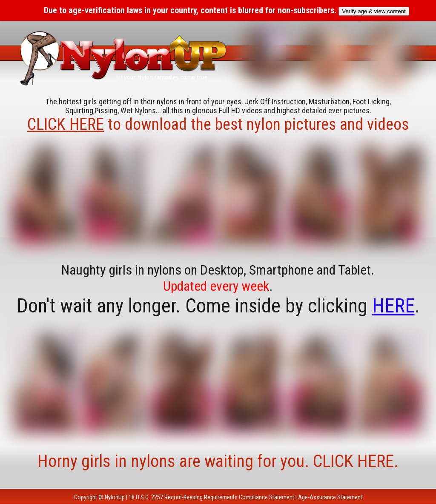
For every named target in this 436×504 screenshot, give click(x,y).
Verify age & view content (374, 11)
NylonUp (115, 497)
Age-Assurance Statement (330, 497)
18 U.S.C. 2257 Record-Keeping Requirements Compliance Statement (211, 497)
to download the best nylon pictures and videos (218, 124)
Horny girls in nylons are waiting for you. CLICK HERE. (218, 461)
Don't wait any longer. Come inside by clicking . (218, 306)
